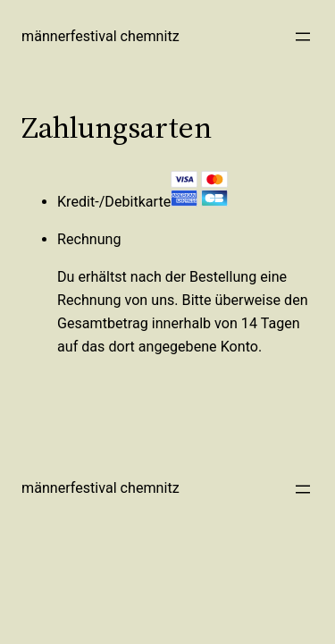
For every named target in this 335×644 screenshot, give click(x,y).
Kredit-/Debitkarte (143, 202)
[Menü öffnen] (303, 37)
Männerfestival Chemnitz (100, 36)
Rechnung (89, 239)
